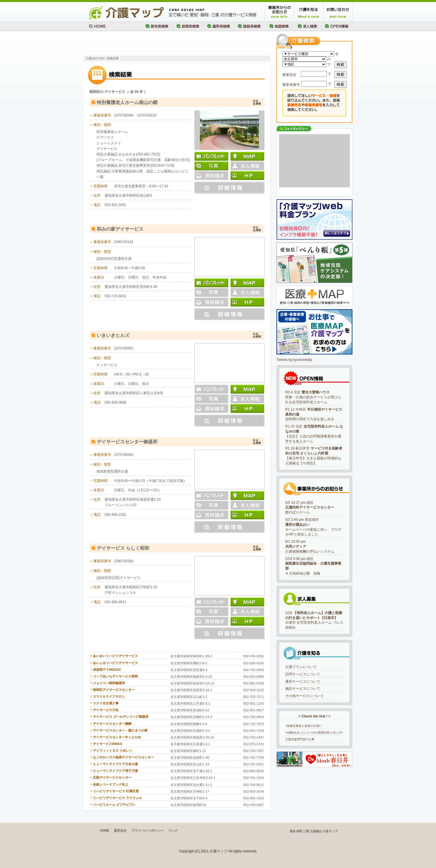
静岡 (299, 831)
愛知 (293, 831)
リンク (173, 830)
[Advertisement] (152, 44)
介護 (325, 831)
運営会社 (120, 830)
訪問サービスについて (303, 674)
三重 (306, 831)
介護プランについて (301, 667)
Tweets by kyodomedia (294, 360)
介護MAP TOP (95, 58)
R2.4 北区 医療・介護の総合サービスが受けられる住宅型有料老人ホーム (313, 397)
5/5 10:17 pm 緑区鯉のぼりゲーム (310, 508)
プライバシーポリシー (147, 830)
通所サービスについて (303, 682)
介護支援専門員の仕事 (300, 739)
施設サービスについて (303, 689)
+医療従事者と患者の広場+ (303, 726)
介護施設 (316, 831)
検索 (340, 64)
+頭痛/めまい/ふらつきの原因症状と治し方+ (314, 733)
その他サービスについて (304, 696)
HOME (104, 830)
